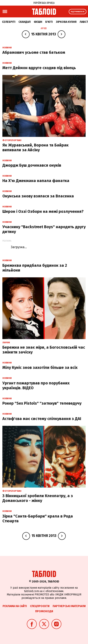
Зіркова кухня (66, 22)
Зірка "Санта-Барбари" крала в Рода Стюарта (38, 519)
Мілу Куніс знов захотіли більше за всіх (40, 367)
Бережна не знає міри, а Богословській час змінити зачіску (44, 350)
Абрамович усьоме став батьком (34, 52)
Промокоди (44, 611)
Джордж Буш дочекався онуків (32, 165)
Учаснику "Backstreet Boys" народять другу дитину (44, 229)
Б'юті (49, 22)
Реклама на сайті (15, 606)
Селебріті (9, 22)
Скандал (25, 22)
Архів (44, 28)
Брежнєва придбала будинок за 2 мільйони (35, 268)
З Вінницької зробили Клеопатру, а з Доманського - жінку (38, 498)
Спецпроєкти (40, 606)
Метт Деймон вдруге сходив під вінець (39, 68)
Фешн (38, 22)
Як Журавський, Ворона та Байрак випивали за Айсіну (35, 147)
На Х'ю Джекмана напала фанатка (36, 181)
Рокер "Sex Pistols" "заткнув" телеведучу (42, 403)
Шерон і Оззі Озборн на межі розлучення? (43, 211)
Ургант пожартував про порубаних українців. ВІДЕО (36, 385)
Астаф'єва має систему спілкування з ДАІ (42, 419)
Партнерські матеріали (69, 606)
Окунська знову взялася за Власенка (38, 196)
